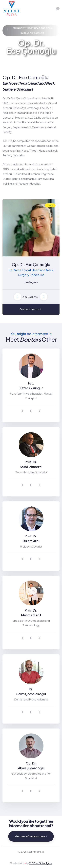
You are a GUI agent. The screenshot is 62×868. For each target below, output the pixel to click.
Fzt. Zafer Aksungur (31, 386)
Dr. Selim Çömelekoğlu (31, 691)
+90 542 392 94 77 (30, 297)
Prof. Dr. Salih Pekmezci (31, 464)
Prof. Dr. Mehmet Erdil (31, 613)
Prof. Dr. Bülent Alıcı (31, 538)
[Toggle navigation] (58, 8)
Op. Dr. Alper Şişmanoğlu (31, 766)
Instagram (31, 282)
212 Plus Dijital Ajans (41, 863)
